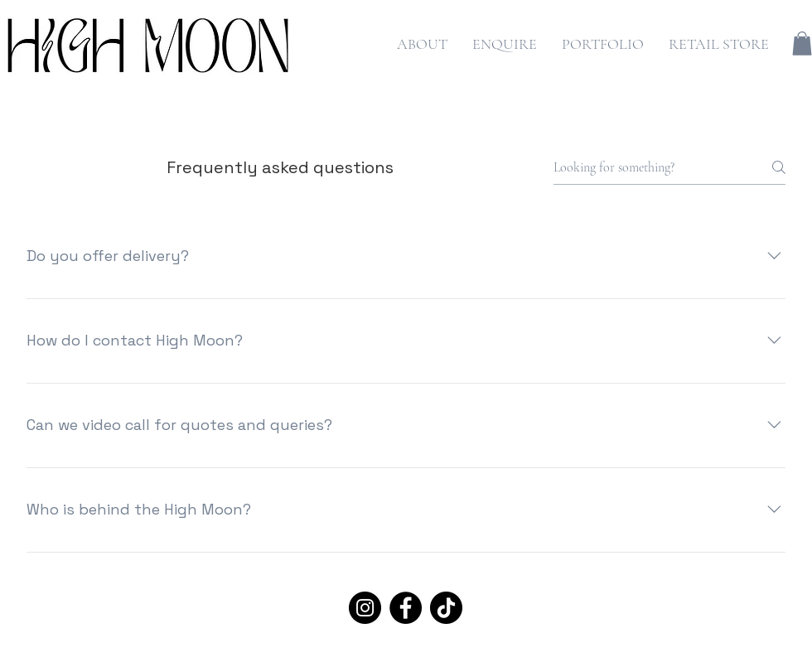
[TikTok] (446, 608)
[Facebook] (406, 608)
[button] (802, 43)
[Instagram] (365, 608)
